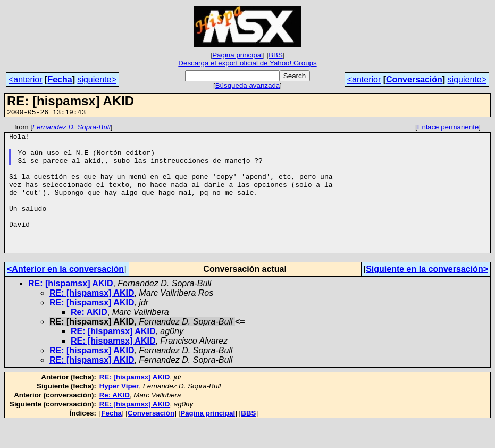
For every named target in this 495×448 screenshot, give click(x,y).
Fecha (60, 80)
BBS (276, 55)
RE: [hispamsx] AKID (70, 309)
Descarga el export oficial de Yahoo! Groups (247, 63)
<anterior (26, 80)
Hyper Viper (119, 412)
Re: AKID (89, 338)
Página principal (237, 55)
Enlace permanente (448, 128)
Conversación (414, 80)
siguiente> (97, 80)
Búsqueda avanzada (248, 85)
